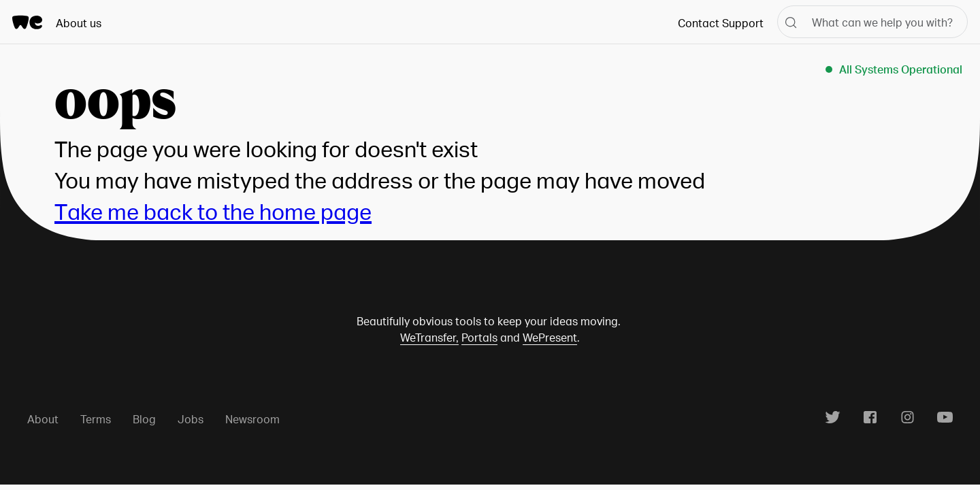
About (43, 419)
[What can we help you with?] (872, 22)
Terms (96, 419)
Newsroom (252, 419)
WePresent (550, 337)
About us (79, 23)
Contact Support (721, 23)
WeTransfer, (429, 337)
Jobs (191, 419)
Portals (479, 337)
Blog (144, 419)
